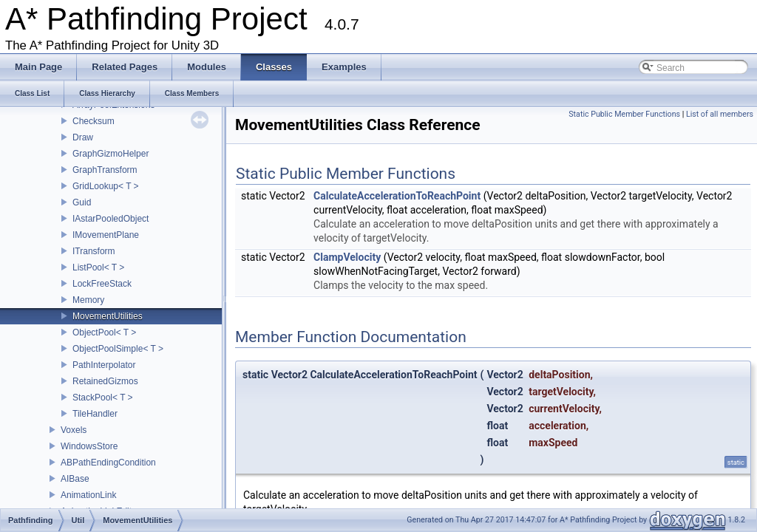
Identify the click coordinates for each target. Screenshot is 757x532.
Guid (82, 202)
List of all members (720, 114)
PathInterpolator (104, 365)
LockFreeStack (102, 284)
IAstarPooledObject (111, 219)
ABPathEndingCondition (108, 463)
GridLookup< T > (106, 186)
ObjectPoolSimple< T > (118, 349)
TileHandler (95, 414)
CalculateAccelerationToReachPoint (397, 196)
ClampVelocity (347, 257)
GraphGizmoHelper (111, 154)
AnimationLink (88, 495)
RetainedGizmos (105, 381)
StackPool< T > (103, 398)
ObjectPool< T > (104, 332)
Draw (83, 137)
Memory (88, 300)
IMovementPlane (106, 235)
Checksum (94, 121)
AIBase (75, 479)
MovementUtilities (108, 316)
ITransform (94, 251)
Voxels (74, 430)
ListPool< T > (98, 267)
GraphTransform (105, 170)
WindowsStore (89, 446)
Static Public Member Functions (624, 114)
